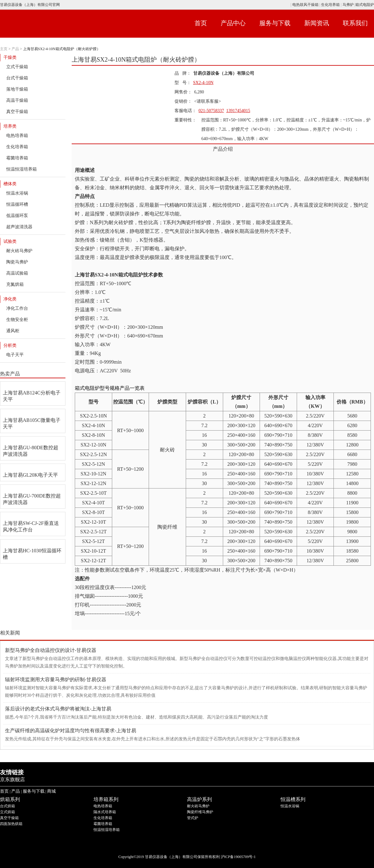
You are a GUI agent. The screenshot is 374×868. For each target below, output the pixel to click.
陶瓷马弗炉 (17, 262)
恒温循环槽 (17, 204)
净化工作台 (17, 308)
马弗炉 (348, 5)
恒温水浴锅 (17, 193)
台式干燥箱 (17, 78)
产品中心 (233, 23)
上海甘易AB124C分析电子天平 (32, 396)
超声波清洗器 (19, 227)
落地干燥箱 (17, 89)
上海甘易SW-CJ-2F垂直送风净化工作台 (31, 526)
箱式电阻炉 (365, 5)
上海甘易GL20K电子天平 (30, 475)
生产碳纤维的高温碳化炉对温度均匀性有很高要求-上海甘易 (71, 731)
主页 (4, 49)
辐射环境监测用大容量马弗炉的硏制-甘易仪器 (56, 679)
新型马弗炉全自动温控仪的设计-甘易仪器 (51, 650)
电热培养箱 (17, 136)
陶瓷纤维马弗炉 (200, 812)
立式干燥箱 (17, 67)
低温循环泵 (17, 216)
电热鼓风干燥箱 (305, 5)
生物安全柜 (17, 320)
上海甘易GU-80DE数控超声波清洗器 (31, 451)
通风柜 (13, 331)
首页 (201, 23)
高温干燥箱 (17, 100)
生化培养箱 (330, 5)
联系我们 (355, 23)
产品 (15, 49)
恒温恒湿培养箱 (22, 169)
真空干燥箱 (17, 112)
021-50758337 (211, 111)
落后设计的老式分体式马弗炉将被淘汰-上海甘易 (58, 709)
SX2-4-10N (203, 83)
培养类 (10, 126)
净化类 (10, 299)
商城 (51, 791)
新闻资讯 (317, 23)
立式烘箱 (7, 812)
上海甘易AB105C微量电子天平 (32, 423)
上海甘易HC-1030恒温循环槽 (32, 554)
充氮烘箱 (15, 284)
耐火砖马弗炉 (19, 251)
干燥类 (10, 57)
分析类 (10, 345)
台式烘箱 (7, 806)
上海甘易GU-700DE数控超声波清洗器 (32, 499)
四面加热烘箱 (11, 824)
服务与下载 (275, 23)
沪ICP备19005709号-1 (238, 857)
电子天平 (15, 355)
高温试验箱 (17, 273)
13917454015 (238, 111)
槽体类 (10, 184)
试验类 (10, 241)
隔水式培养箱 (105, 812)
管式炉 (193, 818)
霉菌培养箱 (17, 158)
